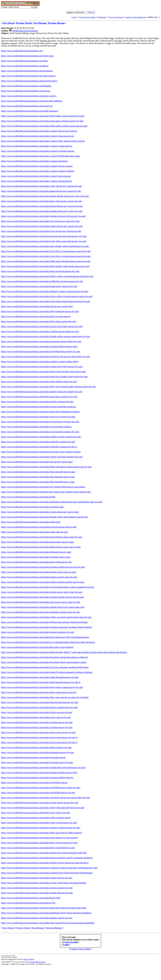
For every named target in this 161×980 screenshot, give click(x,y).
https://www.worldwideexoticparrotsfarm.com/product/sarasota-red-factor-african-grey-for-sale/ (44, 236)
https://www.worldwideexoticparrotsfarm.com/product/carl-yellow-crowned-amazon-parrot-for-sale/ (46, 251)
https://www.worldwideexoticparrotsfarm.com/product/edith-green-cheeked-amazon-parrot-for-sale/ (46, 261)
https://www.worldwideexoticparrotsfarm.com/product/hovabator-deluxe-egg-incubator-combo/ (44, 662)
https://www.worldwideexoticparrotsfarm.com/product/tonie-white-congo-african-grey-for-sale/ (44, 241)
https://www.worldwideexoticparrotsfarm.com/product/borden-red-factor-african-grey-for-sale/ (44, 216)
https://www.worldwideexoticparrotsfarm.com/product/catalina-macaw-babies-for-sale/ (40, 331)
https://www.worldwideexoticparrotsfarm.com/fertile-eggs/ (27, 56)
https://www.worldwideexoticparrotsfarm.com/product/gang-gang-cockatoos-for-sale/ (39, 397)
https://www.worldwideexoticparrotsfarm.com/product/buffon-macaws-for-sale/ (37, 712)
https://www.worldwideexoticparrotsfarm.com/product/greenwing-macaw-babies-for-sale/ (41, 341)
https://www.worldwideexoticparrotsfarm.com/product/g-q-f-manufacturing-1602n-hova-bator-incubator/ (48, 642)
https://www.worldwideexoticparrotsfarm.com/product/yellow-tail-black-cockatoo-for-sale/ (42, 457)
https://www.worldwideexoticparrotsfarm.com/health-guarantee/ (30, 111)
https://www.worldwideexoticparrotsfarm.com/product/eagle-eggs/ (31, 522)
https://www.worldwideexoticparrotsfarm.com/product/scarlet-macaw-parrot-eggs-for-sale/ (42, 592)
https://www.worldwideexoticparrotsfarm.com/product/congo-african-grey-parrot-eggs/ (40, 512)
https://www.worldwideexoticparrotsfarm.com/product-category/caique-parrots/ (37, 146)
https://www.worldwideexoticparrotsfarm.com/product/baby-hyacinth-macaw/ (36, 316)
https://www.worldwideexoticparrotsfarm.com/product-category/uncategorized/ (37, 181)
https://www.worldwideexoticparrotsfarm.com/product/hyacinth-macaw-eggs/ (36, 557)
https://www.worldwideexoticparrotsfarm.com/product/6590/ (28, 497)
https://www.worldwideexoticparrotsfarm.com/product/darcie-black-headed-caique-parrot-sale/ (44, 372)
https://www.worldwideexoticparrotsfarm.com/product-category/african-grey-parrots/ (39, 131)
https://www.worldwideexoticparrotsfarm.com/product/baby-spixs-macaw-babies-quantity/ (42, 833)
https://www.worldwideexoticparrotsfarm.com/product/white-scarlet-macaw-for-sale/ (39, 823)
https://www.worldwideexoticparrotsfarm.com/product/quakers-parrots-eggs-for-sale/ (39, 577)
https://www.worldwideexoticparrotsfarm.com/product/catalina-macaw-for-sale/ (37, 727)
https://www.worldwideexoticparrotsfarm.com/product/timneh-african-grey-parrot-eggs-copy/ (43, 607)
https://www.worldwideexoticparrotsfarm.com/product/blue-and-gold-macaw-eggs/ (38, 472)
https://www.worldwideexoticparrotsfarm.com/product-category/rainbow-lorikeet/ (38, 171)
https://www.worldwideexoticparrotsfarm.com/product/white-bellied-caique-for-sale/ (39, 382)
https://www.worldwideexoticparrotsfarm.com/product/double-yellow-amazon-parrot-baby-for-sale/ (46, 336)
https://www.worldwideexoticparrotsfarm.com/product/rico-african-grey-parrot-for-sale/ (40, 221)
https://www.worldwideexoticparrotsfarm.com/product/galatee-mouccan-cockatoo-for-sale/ (42, 392)
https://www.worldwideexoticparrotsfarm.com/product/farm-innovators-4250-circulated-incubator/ (45, 637)
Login (74, 17)
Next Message (38, 928)
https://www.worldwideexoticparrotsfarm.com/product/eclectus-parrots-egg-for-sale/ (39, 527)
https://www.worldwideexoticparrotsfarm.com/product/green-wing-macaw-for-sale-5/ (39, 742)
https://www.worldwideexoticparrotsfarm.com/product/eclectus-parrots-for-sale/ (37, 888)
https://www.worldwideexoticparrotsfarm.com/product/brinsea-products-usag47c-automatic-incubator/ (47, 858)
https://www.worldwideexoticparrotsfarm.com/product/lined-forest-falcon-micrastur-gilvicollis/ (44, 908)
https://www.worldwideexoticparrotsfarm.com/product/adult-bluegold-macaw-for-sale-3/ (41, 682)
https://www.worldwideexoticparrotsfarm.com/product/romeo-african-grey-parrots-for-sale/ (42, 226)
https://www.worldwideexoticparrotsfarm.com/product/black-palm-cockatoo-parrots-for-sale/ (43, 116)
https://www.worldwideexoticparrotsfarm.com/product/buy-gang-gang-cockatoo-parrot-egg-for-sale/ (46, 492)
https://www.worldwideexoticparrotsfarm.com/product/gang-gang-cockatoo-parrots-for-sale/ (42, 121)
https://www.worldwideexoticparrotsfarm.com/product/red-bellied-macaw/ (34, 783)
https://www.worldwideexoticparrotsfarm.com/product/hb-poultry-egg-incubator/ (37, 647)
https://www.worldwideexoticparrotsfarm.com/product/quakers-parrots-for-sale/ (37, 918)
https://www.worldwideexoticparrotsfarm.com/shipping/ (26, 86)
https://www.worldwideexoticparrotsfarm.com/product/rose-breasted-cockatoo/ (36, 427)
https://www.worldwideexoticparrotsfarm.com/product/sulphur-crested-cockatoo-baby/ (40, 361)
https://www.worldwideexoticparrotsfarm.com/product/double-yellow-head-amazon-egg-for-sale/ (45, 517)
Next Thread (8, 928)
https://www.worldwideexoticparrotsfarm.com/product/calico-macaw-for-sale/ (36, 717)
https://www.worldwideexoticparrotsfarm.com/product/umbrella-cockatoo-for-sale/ (38, 442)
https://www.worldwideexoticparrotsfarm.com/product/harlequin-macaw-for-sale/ (38, 752)
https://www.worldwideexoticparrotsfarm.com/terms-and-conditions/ (32, 101)
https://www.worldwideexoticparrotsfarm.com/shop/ (24, 61)
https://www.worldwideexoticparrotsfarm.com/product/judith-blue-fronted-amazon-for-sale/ (42, 281)
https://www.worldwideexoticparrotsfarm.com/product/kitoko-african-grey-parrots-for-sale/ (42, 206)
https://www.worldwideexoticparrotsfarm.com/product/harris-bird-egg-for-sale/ (37, 562)
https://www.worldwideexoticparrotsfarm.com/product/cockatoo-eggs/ (33, 507)
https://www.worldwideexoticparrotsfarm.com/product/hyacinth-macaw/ (33, 757)
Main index (102, 17)
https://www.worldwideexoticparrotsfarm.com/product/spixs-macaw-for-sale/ (36, 813)
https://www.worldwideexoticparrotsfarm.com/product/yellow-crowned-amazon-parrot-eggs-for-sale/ (46, 617)
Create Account (70, 942)
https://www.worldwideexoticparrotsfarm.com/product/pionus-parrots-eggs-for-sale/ (39, 572)
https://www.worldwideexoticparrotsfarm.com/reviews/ (26, 91)
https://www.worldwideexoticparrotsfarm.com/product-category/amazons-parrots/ (38, 136)
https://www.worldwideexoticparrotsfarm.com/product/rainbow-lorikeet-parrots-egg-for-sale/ (43, 582)
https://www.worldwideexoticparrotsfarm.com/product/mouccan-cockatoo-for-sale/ (38, 417)
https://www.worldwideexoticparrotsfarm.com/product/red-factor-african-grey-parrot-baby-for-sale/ (46, 356)
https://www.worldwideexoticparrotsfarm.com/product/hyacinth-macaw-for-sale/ (37, 762)
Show (91, 12)
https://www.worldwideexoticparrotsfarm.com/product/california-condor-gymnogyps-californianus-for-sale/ (49, 868)
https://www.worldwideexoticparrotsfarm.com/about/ (25, 66)
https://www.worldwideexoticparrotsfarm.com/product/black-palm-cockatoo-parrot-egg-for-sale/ (44, 126)
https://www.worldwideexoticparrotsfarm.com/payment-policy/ (29, 81)
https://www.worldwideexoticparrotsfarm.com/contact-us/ (27, 106)
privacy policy (29, 959)
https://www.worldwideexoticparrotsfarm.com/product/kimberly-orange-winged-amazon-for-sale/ (45, 291)
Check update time (139, 17)
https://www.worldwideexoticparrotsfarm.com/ (22, 51)
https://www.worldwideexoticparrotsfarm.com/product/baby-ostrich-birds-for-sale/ (38, 848)
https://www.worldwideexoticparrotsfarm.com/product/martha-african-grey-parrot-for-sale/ (42, 211)
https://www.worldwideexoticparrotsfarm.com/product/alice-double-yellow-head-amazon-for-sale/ (45, 246)
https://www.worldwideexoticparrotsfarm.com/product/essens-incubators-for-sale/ (38, 632)
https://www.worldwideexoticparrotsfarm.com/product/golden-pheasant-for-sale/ (37, 893)
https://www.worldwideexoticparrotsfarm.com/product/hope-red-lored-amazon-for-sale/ (40, 271)
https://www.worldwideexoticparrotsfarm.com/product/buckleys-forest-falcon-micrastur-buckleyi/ (45, 863)
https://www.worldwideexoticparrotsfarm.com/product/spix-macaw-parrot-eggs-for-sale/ (41, 602)
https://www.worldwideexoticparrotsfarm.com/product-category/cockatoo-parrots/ (38, 151)
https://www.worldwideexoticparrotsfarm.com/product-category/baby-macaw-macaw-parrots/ (43, 141)
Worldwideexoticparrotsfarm (25, 31)
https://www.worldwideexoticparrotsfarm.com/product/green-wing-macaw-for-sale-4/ (39, 737)
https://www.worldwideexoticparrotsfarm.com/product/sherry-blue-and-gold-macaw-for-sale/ (43, 808)
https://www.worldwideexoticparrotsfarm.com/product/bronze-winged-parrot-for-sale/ (40, 707)
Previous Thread (23, 928)
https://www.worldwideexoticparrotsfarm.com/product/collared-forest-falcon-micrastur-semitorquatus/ (47, 873)
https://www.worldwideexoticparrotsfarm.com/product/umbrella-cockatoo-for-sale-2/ (39, 447)
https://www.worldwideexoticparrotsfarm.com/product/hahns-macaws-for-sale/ (36, 747)
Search (128, 17)
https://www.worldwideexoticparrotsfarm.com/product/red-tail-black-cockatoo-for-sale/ (40, 422)
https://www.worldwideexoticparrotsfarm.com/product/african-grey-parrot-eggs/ (37, 462)
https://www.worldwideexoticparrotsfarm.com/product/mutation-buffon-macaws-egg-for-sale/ (43, 567)
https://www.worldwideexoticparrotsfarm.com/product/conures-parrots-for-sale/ (37, 878)
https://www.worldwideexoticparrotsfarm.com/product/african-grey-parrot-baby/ (37, 306)
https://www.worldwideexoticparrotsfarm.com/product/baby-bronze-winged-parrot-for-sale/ (42, 687)
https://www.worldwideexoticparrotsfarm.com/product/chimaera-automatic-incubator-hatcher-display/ (47, 627)
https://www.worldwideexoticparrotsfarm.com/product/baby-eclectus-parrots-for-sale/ (39, 843)
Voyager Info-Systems (37, 962)
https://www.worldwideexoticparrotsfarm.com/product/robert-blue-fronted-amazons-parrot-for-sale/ (46, 301)
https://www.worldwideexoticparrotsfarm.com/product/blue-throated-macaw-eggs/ (38, 477)
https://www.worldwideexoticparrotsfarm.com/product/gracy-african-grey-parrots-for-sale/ (42, 201)
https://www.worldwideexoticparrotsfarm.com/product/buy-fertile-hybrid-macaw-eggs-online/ (43, 487)
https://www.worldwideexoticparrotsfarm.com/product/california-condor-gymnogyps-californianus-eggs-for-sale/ (52, 502)
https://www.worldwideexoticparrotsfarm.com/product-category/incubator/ (35, 161)
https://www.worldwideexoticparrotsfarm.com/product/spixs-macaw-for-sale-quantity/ (40, 838)
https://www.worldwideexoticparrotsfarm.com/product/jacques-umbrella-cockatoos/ (39, 407)
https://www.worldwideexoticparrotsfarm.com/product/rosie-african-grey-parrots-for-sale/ (41, 231)
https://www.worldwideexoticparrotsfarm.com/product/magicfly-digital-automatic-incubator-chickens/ (47, 672)
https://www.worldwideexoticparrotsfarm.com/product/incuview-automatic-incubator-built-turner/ (45, 667)
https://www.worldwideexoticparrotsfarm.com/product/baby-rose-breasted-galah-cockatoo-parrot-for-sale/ (49, 387)
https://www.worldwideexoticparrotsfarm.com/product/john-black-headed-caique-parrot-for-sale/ (45, 377)
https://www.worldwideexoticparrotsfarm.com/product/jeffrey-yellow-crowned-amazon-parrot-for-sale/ (47, 276)
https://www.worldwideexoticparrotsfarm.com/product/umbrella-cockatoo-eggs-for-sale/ (41, 612)
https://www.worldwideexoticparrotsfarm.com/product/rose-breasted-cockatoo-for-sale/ (40, 432)
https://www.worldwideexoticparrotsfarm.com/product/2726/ (28, 903)
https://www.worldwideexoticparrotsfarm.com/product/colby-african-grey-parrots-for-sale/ (42, 186)
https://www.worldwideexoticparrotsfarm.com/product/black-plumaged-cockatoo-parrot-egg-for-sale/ (46, 467)
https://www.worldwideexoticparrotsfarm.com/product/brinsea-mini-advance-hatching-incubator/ (45, 622)
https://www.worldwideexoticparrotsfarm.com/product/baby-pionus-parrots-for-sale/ (39, 321)
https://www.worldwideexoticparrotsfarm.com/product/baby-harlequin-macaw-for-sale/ (40, 311)
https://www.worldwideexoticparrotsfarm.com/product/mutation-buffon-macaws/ (37, 777)
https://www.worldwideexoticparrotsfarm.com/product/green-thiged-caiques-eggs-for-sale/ (42, 537)
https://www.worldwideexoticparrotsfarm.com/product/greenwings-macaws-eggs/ (38, 542)
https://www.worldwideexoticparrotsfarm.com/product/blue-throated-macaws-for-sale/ (40, 702)
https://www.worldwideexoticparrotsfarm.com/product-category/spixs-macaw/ (36, 176)
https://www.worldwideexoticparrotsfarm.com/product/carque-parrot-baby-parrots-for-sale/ (42, 326)
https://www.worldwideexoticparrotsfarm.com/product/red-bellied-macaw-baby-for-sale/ (41, 351)
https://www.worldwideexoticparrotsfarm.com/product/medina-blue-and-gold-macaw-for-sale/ (43, 767)
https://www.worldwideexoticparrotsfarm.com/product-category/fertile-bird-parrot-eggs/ (41, 156)
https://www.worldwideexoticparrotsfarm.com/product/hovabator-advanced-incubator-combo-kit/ (45, 657)
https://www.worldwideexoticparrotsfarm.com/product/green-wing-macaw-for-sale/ (38, 732)
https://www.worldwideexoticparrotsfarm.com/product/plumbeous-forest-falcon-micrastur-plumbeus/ (46, 913)
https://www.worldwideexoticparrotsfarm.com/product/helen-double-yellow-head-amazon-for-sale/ (45, 266)
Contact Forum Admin (87, 17)
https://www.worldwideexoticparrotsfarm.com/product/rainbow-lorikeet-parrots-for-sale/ (41, 828)
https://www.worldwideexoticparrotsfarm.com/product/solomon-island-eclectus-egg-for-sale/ (43, 597)
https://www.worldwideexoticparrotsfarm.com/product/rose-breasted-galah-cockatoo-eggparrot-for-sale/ (48, 587)
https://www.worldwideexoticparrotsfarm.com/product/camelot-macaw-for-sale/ (37, 722)
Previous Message (54, 928)
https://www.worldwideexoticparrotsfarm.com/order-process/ (28, 76)
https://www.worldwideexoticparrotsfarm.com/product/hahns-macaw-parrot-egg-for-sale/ (41, 547)
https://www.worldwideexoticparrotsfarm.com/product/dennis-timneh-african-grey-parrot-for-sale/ (45, 196)
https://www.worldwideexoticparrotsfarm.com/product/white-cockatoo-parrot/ (36, 818)
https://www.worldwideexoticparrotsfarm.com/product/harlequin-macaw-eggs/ (36, 552)
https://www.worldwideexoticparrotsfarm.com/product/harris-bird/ (31, 898)
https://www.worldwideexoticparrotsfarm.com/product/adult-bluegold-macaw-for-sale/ (40, 677)
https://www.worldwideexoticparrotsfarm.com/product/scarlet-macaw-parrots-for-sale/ (40, 803)
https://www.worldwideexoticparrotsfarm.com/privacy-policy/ (29, 96)
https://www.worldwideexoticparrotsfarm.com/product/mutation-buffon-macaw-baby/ (39, 346)
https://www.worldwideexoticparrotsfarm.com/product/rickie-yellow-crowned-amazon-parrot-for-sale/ (47, 296)
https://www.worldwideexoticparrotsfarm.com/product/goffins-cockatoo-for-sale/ (37, 402)
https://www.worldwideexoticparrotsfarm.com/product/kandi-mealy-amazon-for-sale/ (39, 286)
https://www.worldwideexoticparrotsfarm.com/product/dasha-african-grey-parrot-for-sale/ (41, 191)
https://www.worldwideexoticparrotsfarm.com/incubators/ (27, 71)
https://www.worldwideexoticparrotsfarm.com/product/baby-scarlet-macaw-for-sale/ (39, 692)
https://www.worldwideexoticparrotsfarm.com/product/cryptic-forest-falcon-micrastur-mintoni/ (44, 883)
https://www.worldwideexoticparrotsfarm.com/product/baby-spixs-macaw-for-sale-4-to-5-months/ (45, 697)
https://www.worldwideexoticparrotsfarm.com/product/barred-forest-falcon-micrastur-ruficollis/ (44, 853)
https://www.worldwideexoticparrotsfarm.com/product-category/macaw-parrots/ (37, 166)
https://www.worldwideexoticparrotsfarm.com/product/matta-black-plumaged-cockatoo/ (41, 412)
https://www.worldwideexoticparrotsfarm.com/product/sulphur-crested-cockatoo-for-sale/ (41, 437)
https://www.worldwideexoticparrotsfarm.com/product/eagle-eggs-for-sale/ (35, 532)
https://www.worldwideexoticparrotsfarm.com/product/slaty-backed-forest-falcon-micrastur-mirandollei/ (48, 923)
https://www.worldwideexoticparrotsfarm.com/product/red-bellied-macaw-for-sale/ (38, 793)
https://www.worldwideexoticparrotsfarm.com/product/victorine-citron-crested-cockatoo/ (41, 452)
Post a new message (116, 17)
